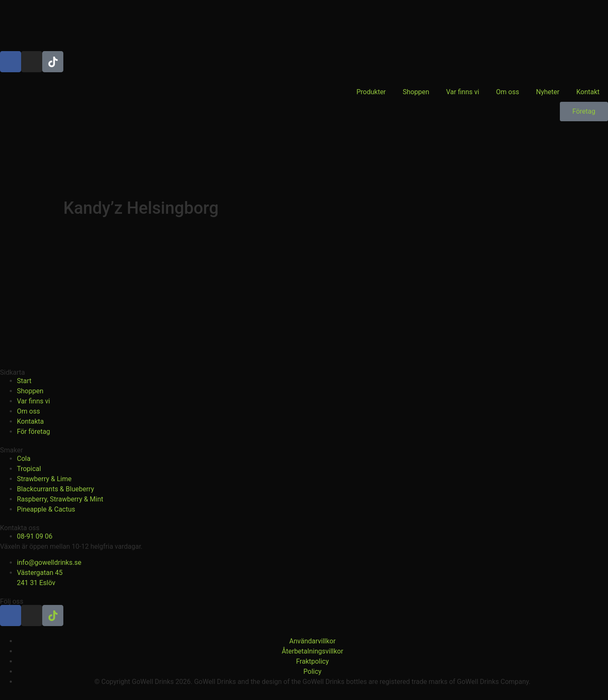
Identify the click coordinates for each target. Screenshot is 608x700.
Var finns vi (463, 92)
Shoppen (416, 92)
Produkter (371, 92)
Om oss (508, 92)
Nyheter (548, 92)
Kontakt (588, 92)
